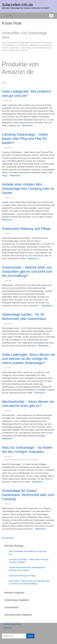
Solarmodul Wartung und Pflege (26, 229)
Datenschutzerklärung (12, 624)
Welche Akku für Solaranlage (29, 460)
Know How (8, 101)
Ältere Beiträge (8, 538)
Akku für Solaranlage (11, 460)
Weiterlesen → (29, 126)
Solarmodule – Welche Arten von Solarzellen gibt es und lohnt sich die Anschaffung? (27, 272)
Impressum (8, 628)
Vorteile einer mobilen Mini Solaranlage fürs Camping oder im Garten (28, 188)
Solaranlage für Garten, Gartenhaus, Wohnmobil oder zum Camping (28, 495)
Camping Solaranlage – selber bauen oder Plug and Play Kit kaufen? (25, 139)
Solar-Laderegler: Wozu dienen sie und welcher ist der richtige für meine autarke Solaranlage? (28, 359)
